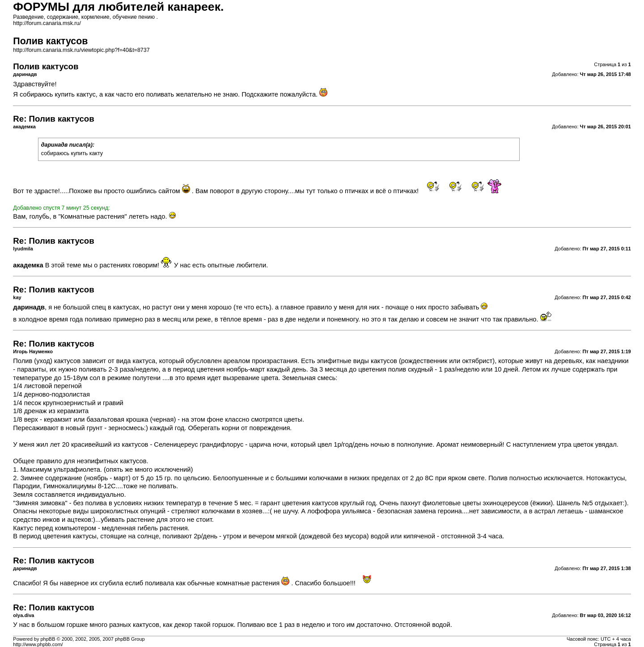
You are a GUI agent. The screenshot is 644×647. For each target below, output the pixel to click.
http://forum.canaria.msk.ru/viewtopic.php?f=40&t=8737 (81, 50)
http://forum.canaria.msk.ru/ (47, 23)
